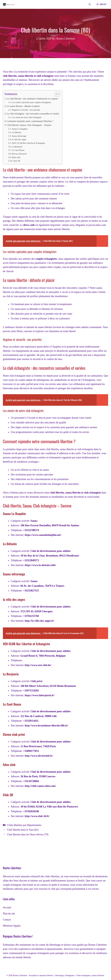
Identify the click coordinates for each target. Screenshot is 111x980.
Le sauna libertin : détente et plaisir (23, 106)
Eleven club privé (19, 154)
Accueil (7, 907)
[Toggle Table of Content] (56, 94)
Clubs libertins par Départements (24, 825)
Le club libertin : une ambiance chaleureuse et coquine (32, 99)
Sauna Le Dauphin (20, 129)
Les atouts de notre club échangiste (27, 117)
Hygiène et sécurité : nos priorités (26, 110)
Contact (7, 920)
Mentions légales (12, 926)
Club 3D (16, 161)
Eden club (16, 157)
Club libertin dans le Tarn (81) (23, 830)
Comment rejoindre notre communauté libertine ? (30, 121)
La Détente (16, 132)
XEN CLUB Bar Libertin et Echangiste (28, 143)
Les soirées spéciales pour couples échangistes (31, 102)
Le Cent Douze (18, 150)
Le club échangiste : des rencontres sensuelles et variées (33, 114)
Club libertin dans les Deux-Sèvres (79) (28, 834)
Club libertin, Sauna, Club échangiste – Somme (29, 125)
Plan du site (9, 914)
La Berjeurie (17, 147)
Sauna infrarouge (19, 136)
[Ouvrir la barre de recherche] (90, 4)
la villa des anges (19, 139)
